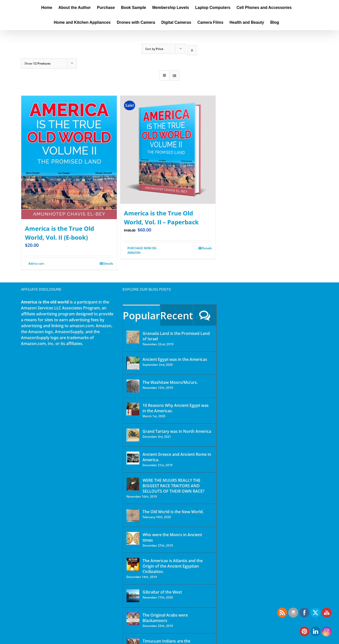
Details (108, 264)
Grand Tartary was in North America (177, 431)
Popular (141, 315)
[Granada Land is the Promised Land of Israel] (133, 337)
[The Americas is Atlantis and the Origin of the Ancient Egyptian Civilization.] (133, 564)
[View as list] (174, 76)
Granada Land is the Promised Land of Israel (176, 336)
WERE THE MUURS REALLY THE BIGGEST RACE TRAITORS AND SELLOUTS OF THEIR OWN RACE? (173, 486)
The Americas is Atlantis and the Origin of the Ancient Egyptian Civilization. (173, 566)
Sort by (154, 49)
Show (37, 63)
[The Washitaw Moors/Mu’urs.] (133, 386)
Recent (177, 315)
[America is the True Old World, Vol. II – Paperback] (168, 150)
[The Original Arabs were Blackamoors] (133, 619)
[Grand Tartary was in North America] (133, 435)
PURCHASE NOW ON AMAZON (142, 250)
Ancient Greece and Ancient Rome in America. (177, 457)
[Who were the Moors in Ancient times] (133, 538)
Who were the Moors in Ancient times (172, 537)
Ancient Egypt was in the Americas (175, 359)
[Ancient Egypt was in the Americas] (133, 363)
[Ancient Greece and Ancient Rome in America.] (133, 458)
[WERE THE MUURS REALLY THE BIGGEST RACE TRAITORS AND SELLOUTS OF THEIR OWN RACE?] (133, 484)
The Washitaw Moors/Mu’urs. (170, 382)
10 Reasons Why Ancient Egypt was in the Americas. (176, 408)
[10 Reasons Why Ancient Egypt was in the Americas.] (133, 409)
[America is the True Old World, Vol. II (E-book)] (69, 157)
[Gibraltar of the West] (133, 596)
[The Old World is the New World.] (133, 515)
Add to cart (36, 264)
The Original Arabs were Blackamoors (165, 618)
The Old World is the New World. (173, 512)
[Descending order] (192, 50)
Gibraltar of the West (162, 592)
